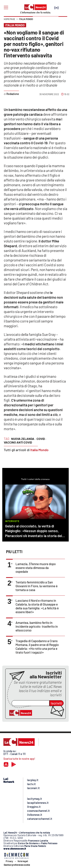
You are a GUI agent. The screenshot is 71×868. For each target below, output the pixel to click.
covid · (41, 439)
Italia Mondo (26, 19)
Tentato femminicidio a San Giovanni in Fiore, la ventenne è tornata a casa (37, 586)
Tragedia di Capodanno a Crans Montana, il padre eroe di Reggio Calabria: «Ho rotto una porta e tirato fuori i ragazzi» (37, 647)
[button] (63, 21)
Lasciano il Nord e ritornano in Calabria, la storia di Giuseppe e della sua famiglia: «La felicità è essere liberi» (37, 606)
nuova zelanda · (23, 439)
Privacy (9, 861)
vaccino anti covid (18, 442)
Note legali (23, 861)
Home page (9, 19)
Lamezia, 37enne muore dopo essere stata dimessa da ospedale (36, 568)
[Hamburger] (6, 8)
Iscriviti (57, 703)
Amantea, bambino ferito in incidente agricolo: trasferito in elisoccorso (37, 626)
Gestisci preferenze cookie (17, 865)
